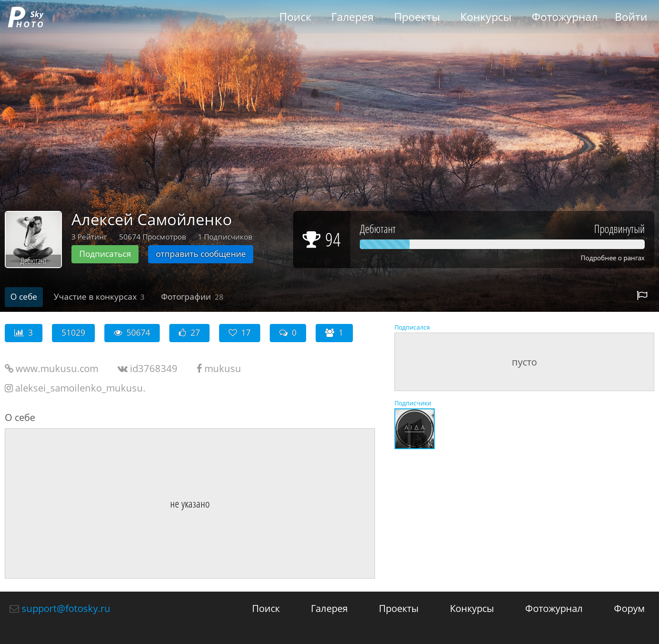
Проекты (417, 17)
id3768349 (154, 368)
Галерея (352, 17)
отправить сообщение (201, 254)
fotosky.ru (26, 17)
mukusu (223, 368)
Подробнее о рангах (613, 258)
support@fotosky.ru (66, 608)
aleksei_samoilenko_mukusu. (80, 388)
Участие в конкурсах (99, 296)
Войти (631, 17)
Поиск (295, 17)
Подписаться (105, 254)
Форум (629, 608)
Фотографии (192, 296)
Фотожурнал (565, 17)
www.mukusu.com (57, 368)
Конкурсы (486, 17)
